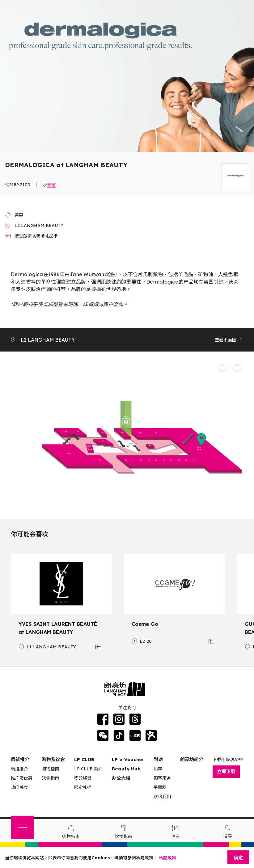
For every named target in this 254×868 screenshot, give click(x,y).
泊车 (158, 769)
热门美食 (19, 787)
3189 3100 (20, 185)
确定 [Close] (238, 858)
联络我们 (162, 797)
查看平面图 (229, 340)
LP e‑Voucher (128, 759)
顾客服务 (162, 778)
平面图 (160, 787)
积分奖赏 (83, 778)
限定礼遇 (83, 787)
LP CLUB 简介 (88, 769)
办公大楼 (121, 778)
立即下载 (226, 771)
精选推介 (19, 769)
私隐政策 (167, 858)
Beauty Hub (126, 769)
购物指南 (50, 769)
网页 (52, 185)
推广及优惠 (22, 778)
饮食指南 (50, 778)
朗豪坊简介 (192, 759)
